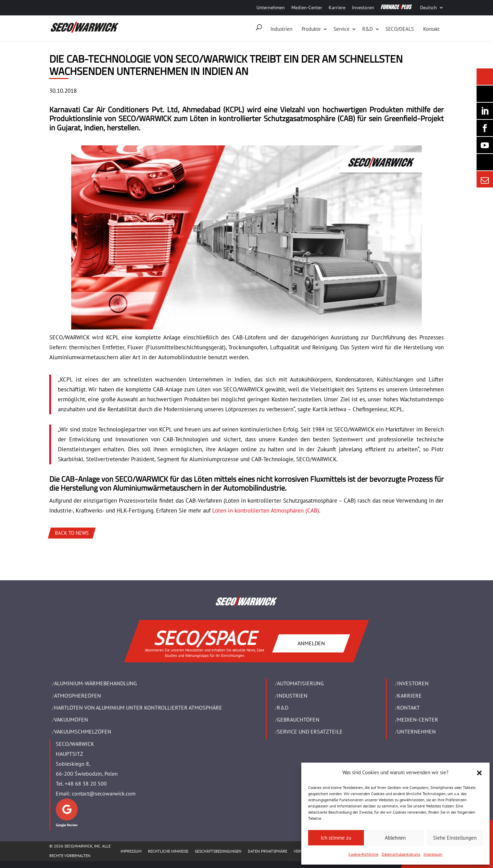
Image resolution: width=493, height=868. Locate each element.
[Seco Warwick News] (485, 77)
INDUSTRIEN (292, 696)
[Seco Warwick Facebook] (485, 128)
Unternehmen (271, 8)
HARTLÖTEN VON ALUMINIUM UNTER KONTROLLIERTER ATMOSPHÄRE (138, 708)
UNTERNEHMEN (416, 731)
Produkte (311, 29)
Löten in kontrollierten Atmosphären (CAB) (266, 510)
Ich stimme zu (336, 838)
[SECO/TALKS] (485, 145)
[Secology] (485, 162)
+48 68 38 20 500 (86, 783)
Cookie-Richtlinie (363, 854)
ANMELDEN (311, 643)
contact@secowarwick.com (104, 793)
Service (342, 29)
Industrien (281, 29)
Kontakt (431, 29)
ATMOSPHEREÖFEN (78, 696)
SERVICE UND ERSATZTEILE (310, 731)
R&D (368, 29)
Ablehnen (395, 838)
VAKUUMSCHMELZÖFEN (83, 731)
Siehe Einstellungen (455, 838)
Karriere (337, 8)
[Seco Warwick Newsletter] (485, 94)
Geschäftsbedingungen (218, 851)
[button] (479, 773)
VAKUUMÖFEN (71, 720)
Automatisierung (300, 683)
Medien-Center (307, 8)
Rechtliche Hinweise (168, 851)
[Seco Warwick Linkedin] (485, 111)
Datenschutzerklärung (401, 854)
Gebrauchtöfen (298, 720)
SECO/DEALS (400, 29)
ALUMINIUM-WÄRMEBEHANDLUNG (96, 683)
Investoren (363, 8)
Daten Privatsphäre (268, 851)
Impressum (433, 854)
